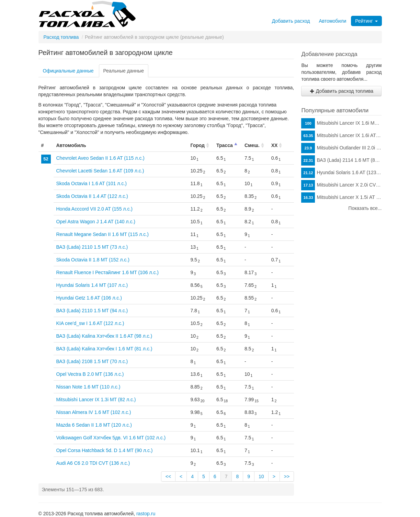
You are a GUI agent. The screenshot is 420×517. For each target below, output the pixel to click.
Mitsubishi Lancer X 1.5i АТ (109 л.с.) (341, 198)
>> (287, 476)
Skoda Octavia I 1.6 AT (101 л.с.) (92, 183)
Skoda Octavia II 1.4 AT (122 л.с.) (92, 196)
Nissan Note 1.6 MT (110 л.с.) (88, 387)
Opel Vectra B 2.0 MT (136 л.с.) (90, 374)
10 (261, 476)
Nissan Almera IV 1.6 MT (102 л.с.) (94, 412)
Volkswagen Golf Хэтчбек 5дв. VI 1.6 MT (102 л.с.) (111, 438)
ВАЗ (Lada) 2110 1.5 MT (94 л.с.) (92, 311)
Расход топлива (61, 37)
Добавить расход (291, 21)
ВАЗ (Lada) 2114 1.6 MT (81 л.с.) (341, 160)
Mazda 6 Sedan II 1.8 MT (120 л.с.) (94, 425)
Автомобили (332, 21)
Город (197, 145)
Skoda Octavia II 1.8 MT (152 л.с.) (93, 260)
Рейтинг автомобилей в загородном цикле (106, 53)
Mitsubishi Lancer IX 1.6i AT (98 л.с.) (341, 136)
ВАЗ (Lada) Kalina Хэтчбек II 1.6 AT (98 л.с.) (104, 336)
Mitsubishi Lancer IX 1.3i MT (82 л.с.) (96, 400)
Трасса (225, 145)
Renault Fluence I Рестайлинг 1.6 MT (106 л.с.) (107, 272)
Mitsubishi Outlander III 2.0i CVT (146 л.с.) (341, 148)
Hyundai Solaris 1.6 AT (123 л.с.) (341, 173)
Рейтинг (366, 21)
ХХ (275, 145)
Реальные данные (124, 71)
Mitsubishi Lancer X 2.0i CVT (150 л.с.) (341, 185)
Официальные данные (68, 71)
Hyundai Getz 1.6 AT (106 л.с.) (89, 298)
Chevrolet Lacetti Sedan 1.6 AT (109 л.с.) (100, 171)
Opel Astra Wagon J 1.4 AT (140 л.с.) (96, 222)
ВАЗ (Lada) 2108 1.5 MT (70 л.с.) (92, 361)
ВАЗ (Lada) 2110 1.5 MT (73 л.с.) (92, 247)
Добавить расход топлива (342, 91)
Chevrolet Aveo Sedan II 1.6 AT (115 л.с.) (100, 158)
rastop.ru (146, 514)
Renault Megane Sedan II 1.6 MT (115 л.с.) (103, 234)
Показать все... (365, 208)
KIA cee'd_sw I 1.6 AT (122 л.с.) (90, 323)
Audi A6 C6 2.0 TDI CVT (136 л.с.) (93, 463)
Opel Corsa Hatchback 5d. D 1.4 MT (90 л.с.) (105, 450)
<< (168, 476)
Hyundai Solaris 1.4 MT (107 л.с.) (92, 285)
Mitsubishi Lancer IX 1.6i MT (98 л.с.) (341, 123)
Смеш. (252, 145)
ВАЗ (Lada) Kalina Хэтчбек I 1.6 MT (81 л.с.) (104, 349)
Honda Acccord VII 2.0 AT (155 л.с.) (94, 209)
